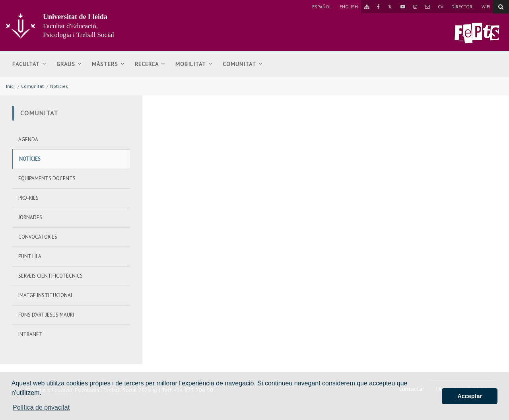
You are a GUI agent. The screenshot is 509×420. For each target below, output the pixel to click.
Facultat (29, 64)
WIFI (486, 7)
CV (441, 7)
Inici (10, 86)
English (349, 7)
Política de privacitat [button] (41, 407)
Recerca (150, 64)
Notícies (59, 86)
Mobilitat (194, 64)
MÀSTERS (108, 64)
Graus (69, 64)
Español (322, 7)
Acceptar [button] (470, 396)
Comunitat (243, 64)
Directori (462, 7)
